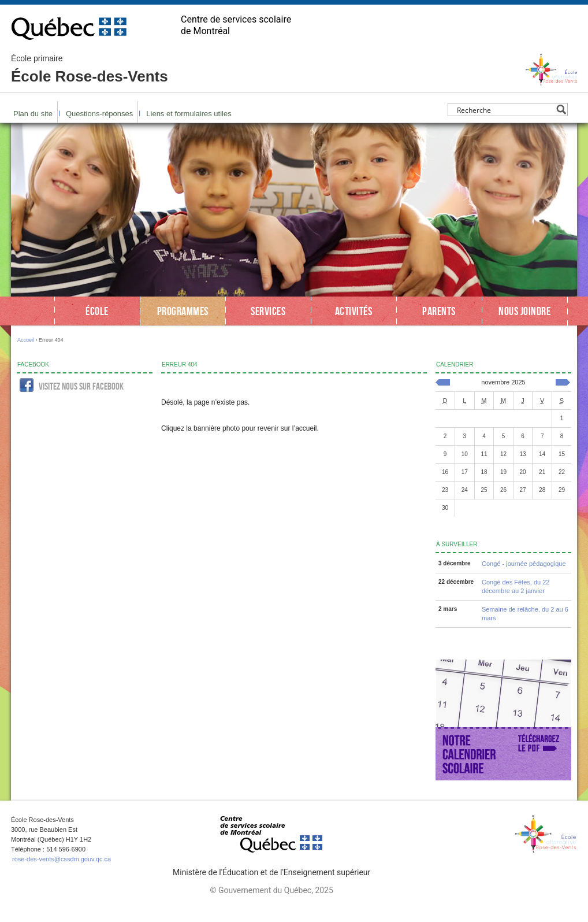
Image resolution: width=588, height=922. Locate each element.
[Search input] (505, 110)
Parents (439, 311)
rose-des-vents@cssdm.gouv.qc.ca (62, 859)
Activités (354, 311)
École (97, 311)
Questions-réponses (99, 114)
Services (268, 311)
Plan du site (33, 114)
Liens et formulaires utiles (189, 114)
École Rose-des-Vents (90, 69)
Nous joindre (524, 311)
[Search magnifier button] (561, 110)
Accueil (26, 340)
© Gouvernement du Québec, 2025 (271, 890)
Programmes (183, 311)
